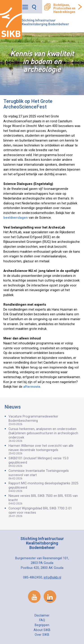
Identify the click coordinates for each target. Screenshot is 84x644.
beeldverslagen (16, 218)
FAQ (42, 620)
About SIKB (42, 630)
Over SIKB (42, 635)
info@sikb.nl (52, 577)
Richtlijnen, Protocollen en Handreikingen (64, 8)
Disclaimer (42, 615)
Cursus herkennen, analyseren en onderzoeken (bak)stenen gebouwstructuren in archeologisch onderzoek (44, 435)
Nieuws (13, 407)
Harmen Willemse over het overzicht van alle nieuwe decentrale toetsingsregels (44, 449)
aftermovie (32, 387)
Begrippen (42, 625)
